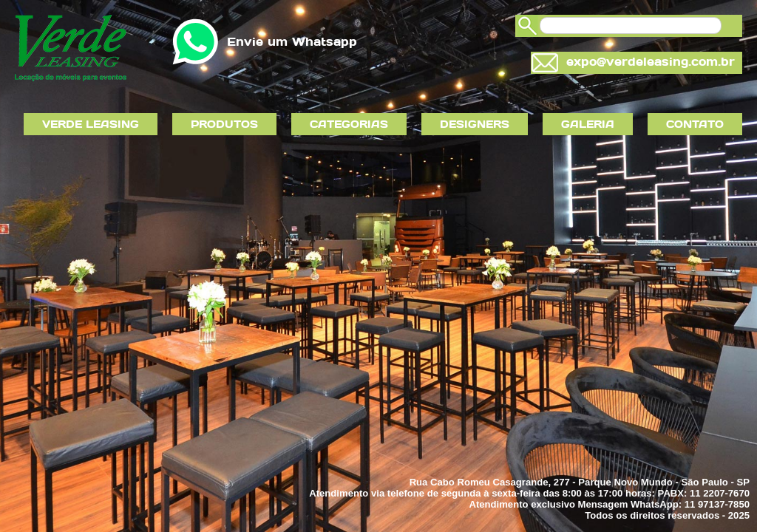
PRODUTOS (224, 124)
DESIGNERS (475, 124)
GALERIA (588, 124)
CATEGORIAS (349, 124)
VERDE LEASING (91, 124)
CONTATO (695, 124)
